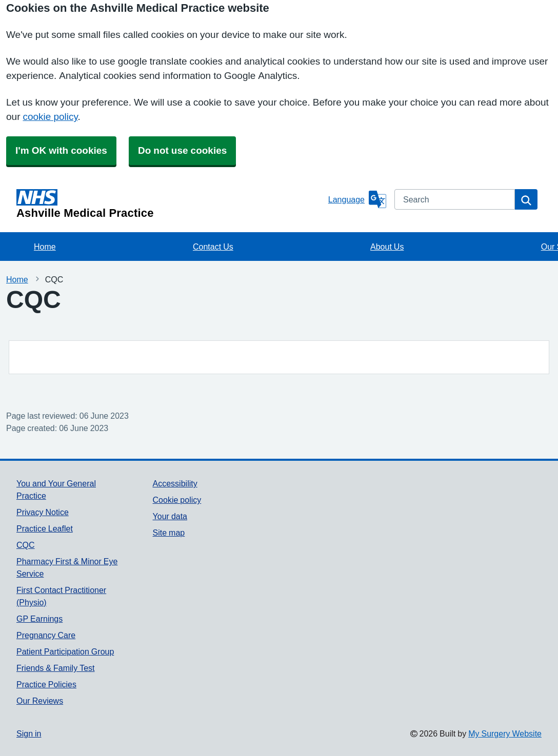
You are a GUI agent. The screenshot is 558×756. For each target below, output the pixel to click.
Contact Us (213, 247)
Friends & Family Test (55, 668)
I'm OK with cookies (61, 150)
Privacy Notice (43, 512)
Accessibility (175, 483)
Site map (169, 533)
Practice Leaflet (45, 528)
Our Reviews (40, 701)
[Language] (357, 199)
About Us (387, 247)
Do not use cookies (182, 150)
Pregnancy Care (46, 635)
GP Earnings (39, 619)
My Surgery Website (505, 733)
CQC (26, 545)
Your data (170, 516)
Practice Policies (46, 684)
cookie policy (50, 117)
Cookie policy (177, 500)
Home (45, 247)
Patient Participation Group (65, 651)
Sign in (29, 733)
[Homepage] (170, 204)
